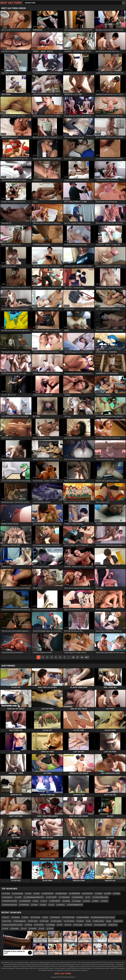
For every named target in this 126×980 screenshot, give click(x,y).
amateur (62, 905)
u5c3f (45, 901)
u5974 (19, 897)
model (35, 905)
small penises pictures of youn (104, 917)
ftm (89, 897)
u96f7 (96, 901)
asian (38, 893)
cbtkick (89, 925)
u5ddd (117, 893)
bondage (77, 901)
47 (77, 657)
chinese (7, 893)
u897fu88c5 (56, 901)
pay (110, 921)
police (44, 905)
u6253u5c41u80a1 (10, 901)
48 (82, 657)
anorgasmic (8, 897)
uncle (6, 928)
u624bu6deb (78, 897)
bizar (46, 917)
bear (36, 901)
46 (73, 657)
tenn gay (79, 925)
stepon (81, 921)
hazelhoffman (69, 917)
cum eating (70, 921)
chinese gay (18, 893)
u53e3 (109, 893)
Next (87, 657)
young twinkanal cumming (13, 925)
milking (29, 925)
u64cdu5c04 (48, 893)
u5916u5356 (75, 893)
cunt (25, 928)
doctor (7, 917)
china (29, 893)
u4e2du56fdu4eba (101, 897)
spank (26, 917)
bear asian (34, 921)
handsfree (25, 905)
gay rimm (114, 925)
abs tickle (8, 921)
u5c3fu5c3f (88, 893)
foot (61, 925)
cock (52, 905)
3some (87, 901)
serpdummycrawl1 (10, 905)
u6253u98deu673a (76, 905)
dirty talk (45, 921)
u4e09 (99, 893)
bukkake (16, 917)
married (34, 928)
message (51, 925)
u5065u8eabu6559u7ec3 (35, 897)
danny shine (99, 921)
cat (89, 921)
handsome (56, 917)
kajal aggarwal (20, 921)
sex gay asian (101, 925)
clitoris (105, 901)
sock (42, 928)
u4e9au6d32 (26, 901)
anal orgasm (57, 921)
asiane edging (84, 917)
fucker (51, 928)
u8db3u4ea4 (62, 893)
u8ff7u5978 (52, 897)
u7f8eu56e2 (65, 897)
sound (69, 925)
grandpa (15, 928)
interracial (36, 917)
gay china (119, 921)
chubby (67, 901)
